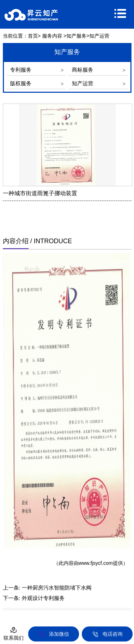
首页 (33, 36)
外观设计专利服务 (43, 598)
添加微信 (54, 634)
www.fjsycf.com (96, 563)
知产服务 (76, 36)
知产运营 (83, 83)
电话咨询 (107, 634)
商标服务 (83, 70)
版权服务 (21, 83)
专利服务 (21, 70)
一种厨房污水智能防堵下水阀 (57, 588)
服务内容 (52, 36)
